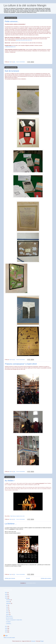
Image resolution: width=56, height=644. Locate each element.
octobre (8, 602)
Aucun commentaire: (21, 62)
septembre (9, 603)
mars (7, 611)
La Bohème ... (11, 524)
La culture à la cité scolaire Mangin (25, 5)
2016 (6, 628)
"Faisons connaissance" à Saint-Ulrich (21, 364)
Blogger (42, 641)
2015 (6, 630)
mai (7, 607)
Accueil (28, 578)
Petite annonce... (12, 21)
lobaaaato (33, 641)
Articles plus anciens (46, 578)
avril (7, 609)
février (8, 613)
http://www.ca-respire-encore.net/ (17, 516)
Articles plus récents (10, 578)
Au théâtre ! (10, 481)
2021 (6, 593)
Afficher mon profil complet (9, 638)
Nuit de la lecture (12, 71)
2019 (6, 596)
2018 (6, 598)
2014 (6, 632)
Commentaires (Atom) (31, 583)
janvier (8, 615)
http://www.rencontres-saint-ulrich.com (24, 40)
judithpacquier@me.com (10, 47)
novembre (8, 600)
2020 (6, 594)
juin (7, 605)
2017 (6, 626)
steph (6, 636)
